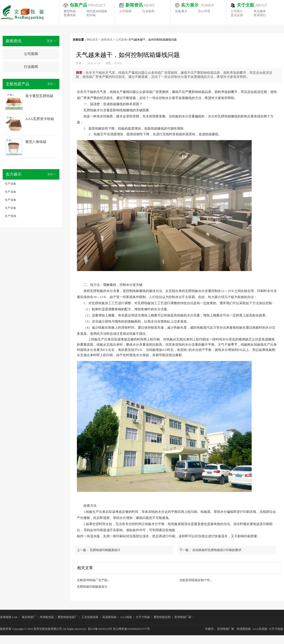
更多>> (52, 41)
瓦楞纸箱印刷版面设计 (105, 550)
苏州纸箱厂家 (183, 617)
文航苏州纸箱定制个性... (196, 580)
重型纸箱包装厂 (68, 617)
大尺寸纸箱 (143, 617)
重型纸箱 (70, 11)
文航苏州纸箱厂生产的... (93, 580)
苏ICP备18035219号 (100, 629)
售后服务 (260, 11)
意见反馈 (237, 15)
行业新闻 (148, 11)
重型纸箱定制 (162, 617)
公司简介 (237, 11)
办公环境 (204, 11)
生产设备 (10, 184)
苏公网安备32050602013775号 (131, 629)
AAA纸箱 (126, 617)
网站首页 (92, 40)
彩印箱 (91, 15)
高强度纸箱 (109, 617)
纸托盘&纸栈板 (97, 11)
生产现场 (10, 216)
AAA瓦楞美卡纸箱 (40, 119)
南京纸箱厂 (29, 617)
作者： (80, 63)
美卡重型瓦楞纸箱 (39, 96)
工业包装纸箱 (90, 617)
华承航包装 (47, 617)
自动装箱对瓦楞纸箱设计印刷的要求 (217, 550)
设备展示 (181, 11)
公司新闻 (125, 11)
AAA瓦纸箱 (260, 629)
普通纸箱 (70, 15)
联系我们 (260, 15)
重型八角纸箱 (36, 142)
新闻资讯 (107, 40)
